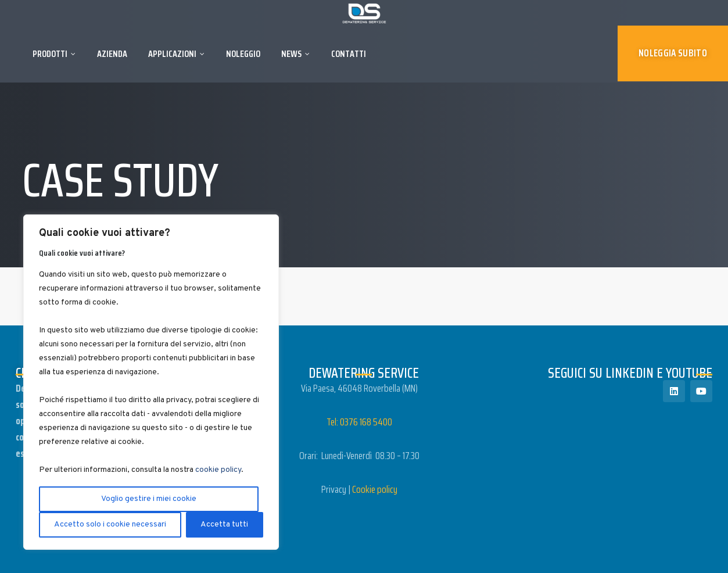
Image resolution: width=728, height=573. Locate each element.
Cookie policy (375, 489)
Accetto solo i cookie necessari (110, 524)
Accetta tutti (224, 524)
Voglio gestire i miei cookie (149, 499)
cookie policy (218, 470)
